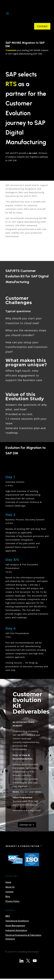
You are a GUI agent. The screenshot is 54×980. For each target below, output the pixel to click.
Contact (42, 26)
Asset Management (15, 926)
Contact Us (26, 825)
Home (8, 882)
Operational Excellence (17, 921)
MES (8, 916)
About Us (10, 887)
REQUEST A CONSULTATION (23, 846)
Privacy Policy (12, 901)
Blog (8, 896)
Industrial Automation (16, 930)
